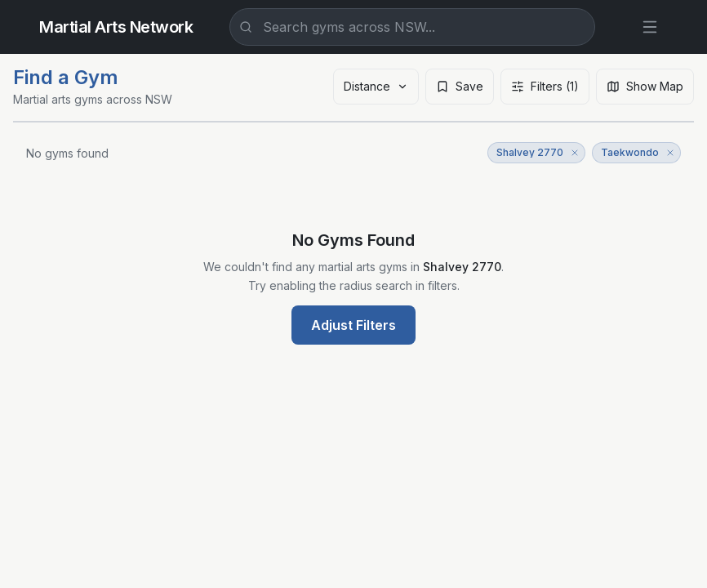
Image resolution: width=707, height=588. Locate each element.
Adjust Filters (353, 325)
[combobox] (412, 27)
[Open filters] (545, 87)
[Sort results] (376, 87)
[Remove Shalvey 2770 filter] (575, 153)
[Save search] (460, 87)
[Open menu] (650, 27)
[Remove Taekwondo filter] (670, 153)
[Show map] (645, 87)
